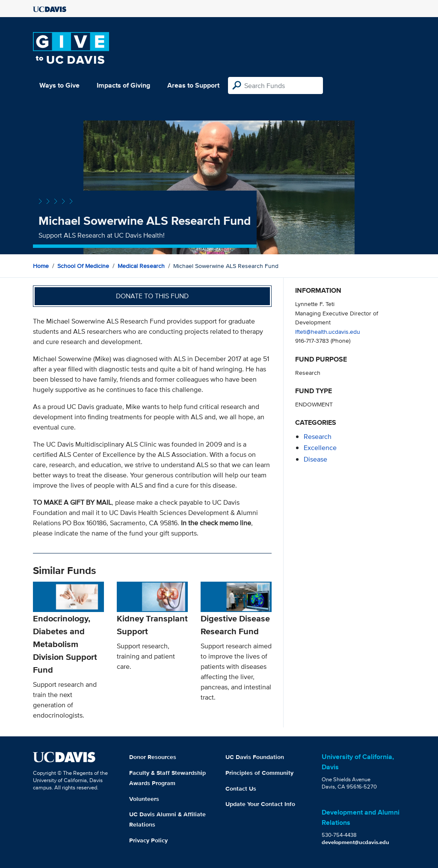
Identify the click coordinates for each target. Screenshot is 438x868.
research (318, 437)
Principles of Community (259, 773)
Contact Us (241, 789)
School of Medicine (83, 266)
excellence (320, 448)
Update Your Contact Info (260, 804)
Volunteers (144, 799)
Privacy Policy (148, 840)
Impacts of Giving (123, 85)
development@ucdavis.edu (355, 842)
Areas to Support (193, 85)
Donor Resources (153, 757)
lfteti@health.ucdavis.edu (328, 331)
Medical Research (141, 266)
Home (41, 266)
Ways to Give (59, 85)
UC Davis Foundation (255, 757)
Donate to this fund (152, 296)
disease (315, 459)
